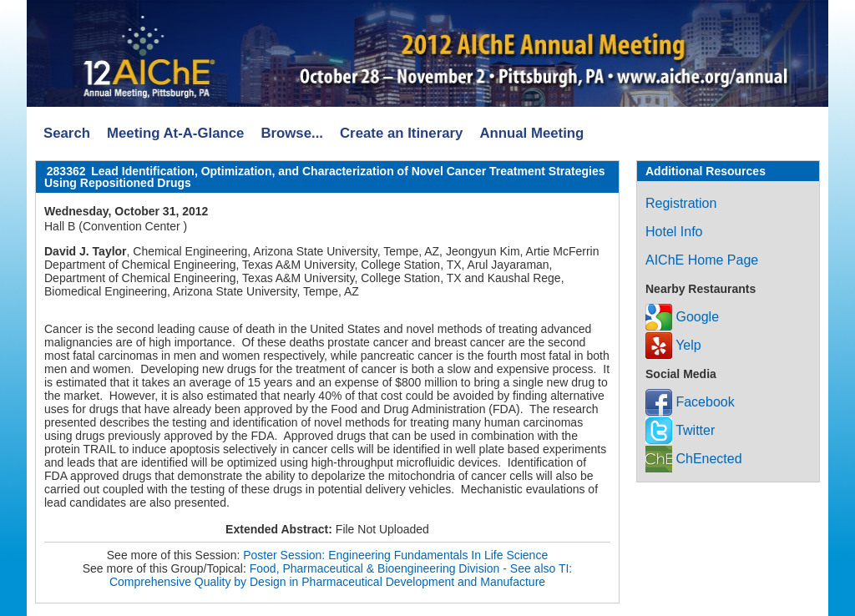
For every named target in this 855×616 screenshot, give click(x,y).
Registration (681, 203)
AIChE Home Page (702, 260)
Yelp (673, 345)
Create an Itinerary (401, 133)
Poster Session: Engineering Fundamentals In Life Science (395, 555)
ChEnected (694, 459)
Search (67, 133)
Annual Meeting (531, 133)
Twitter (680, 430)
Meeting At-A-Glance (175, 133)
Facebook (690, 402)
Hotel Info (674, 232)
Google (682, 317)
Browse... (292, 133)
